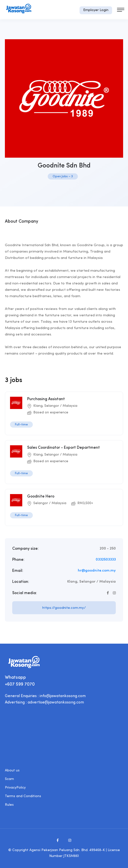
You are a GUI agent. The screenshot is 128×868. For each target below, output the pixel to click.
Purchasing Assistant (46, 399)
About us (12, 771)
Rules (9, 805)
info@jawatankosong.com (63, 696)
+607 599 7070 (20, 684)
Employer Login (96, 10)
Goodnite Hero (41, 497)
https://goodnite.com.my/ (64, 608)
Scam (9, 779)
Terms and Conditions (23, 796)
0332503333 (106, 560)
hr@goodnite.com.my (97, 571)
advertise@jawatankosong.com (56, 702)
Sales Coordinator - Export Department (64, 448)
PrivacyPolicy (15, 788)
